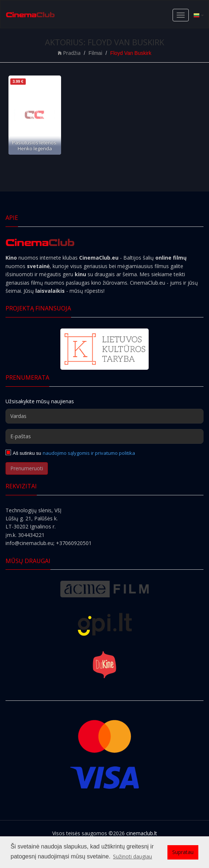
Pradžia (69, 53)
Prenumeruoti (27, 468)
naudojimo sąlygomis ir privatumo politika (89, 453)
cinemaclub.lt (142, 833)
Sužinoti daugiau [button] (132, 856)
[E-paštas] (104, 436)
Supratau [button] (183, 852)
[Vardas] (104, 416)
